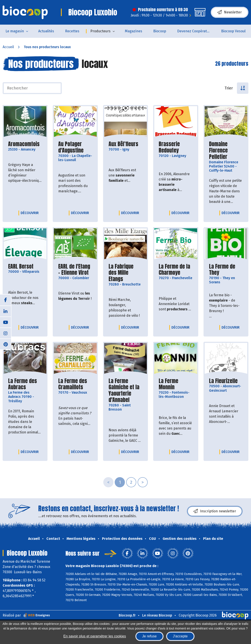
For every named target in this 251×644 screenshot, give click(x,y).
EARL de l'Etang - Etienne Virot (75, 270)
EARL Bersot (21, 267)
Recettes (72, 31)
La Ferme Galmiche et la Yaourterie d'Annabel (125, 390)
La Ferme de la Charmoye (176, 270)
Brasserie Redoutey (176, 147)
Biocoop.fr (127, 615)
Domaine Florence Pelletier (226, 150)
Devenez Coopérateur (195, 31)
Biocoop (160, 31)
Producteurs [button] (100, 31)
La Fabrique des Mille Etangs (125, 273)
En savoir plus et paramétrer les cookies (95, 636)
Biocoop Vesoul (233, 31)
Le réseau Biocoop (157, 615)
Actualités (46, 31)
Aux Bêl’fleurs (123, 144)
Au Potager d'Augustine (75, 147)
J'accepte (180, 636)
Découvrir (31, 213)
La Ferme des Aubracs (25, 384)
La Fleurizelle (223, 381)
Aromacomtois (24, 144)
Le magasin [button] (15, 31)
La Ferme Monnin (176, 384)
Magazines (134, 31)
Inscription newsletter (215, 511)
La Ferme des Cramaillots (75, 384)
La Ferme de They (226, 270)
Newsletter (230, 12)
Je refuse (149, 636)
